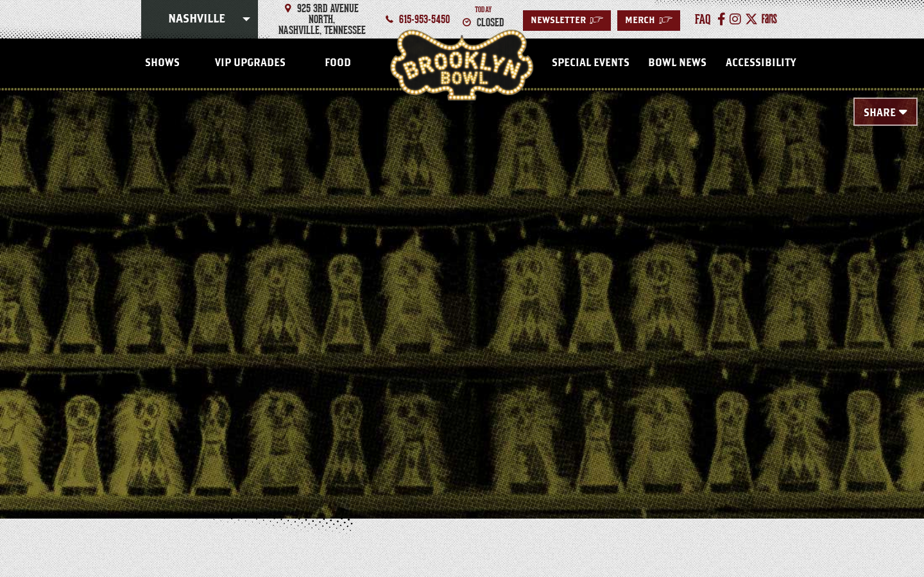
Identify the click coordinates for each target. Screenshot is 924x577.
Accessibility (761, 63)
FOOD (338, 63)
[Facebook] (722, 19)
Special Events (591, 63)
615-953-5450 (424, 19)
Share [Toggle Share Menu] (880, 113)
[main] (462, 284)
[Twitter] (751, 19)
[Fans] (769, 19)
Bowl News (677, 63)
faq (703, 19)
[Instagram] (735, 19)
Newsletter (567, 21)
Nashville (197, 19)
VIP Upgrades (250, 63)
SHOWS (162, 63)
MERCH (649, 21)
